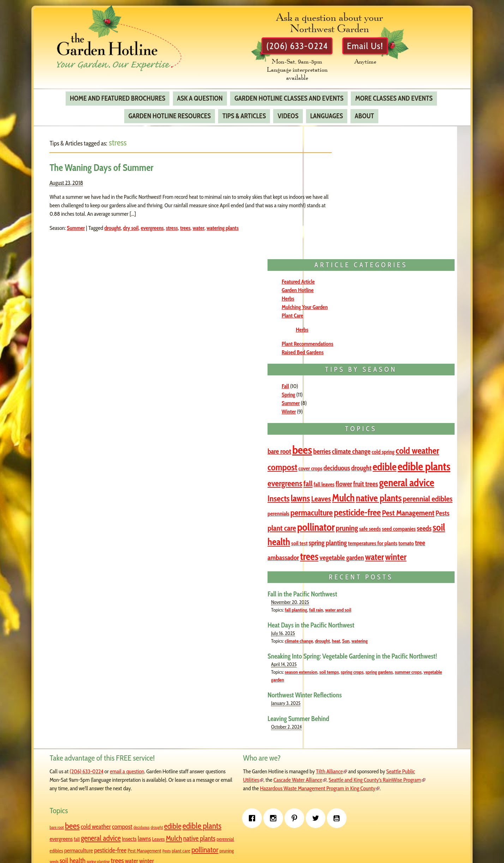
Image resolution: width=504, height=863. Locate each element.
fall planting (357, 560)
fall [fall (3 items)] (395, 371)
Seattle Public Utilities (239, 739)
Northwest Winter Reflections (365, 654)
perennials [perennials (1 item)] (390, 415)
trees (196, 223)
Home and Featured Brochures (117, 93)
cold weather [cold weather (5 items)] (364, 337)
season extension (362, 631)
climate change (360, 591)
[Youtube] (155, 820)
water (209, 223)
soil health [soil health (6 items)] (386, 468)
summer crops (362, 639)
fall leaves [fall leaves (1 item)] (411, 371)
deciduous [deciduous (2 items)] (341, 354)
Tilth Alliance (273, 730)
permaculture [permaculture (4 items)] (349, 427)
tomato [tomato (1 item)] (409, 481)
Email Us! (389, 48)
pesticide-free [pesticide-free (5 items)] (395, 427)
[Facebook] (71, 820)
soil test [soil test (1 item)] (414, 469)
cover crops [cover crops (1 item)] (430, 339)
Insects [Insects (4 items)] (421, 386)
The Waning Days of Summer (112, 162)
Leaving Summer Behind (359, 678)
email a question (137, 730)
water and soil (399, 560)
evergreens (163, 223)
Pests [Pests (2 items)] (375, 440)
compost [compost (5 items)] (402, 337)
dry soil (141, 223)
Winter (349, 284)
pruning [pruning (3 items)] (378, 454)
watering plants (233, 223)
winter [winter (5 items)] (359, 508)
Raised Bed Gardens (363, 225)
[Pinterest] (113, 820)
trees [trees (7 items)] (370, 493)
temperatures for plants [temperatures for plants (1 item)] (375, 481)
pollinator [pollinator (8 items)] (347, 453)
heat (397, 591)
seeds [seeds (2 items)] (360, 469)
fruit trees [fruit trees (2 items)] (341, 387)
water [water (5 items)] (338, 508)
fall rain (377, 560)
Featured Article (359, 154)
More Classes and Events (394, 93)
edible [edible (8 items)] (390, 353)
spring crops (413, 631)
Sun (406, 591)
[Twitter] (134, 820)
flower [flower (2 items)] (431, 371)
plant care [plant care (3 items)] (397, 439)
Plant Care (353, 188)
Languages (326, 111)
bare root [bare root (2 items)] (340, 324)
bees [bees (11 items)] (363, 322)
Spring (349, 267)
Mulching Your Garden (365, 180)
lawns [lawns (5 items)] (338, 401)
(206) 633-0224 (316, 48)
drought (123, 223)
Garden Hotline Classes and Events (289, 93)
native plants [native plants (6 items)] (416, 401)
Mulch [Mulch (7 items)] (381, 401)
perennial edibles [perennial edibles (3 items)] (353, 414)
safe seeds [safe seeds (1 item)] (401, 455)
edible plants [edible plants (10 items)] (351, 745)
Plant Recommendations (368, 216)
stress (182, 223)
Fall (346, 259)
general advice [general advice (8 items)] (382, 385)
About (364, 111)
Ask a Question (200, 93)
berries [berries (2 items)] (383, 324)
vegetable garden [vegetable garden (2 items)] (403, 494)
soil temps (390, 631)
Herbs (349, 171)
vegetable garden (394, 639)
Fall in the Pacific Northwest (363, 544)
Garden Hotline (358, 163)
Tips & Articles (244, 111)
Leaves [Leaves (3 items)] (359, 402)
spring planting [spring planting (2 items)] (342, 790)
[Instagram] (92, 820)
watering (420, 591)
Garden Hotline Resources (169, 111)
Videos (288, 111)
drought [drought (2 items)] (366, 354)
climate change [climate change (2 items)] (412, 324)
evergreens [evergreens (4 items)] (372, 370)
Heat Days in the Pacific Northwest (372, 576)
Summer (86, 223)
